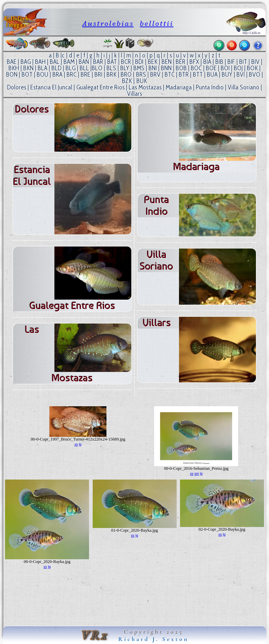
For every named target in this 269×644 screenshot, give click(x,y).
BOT (27, 74)
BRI (98, 74)
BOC (196, 68)
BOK (252, 68)
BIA (207, 62)
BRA (57, 74)
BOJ (238, 68)
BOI (225, 68)
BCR (126, 62)
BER (181, 62)
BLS (111, 68)
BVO (255, 74)
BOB (181, 68)
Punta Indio (210, 87)
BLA (42, 68)
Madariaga (179, 87)
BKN (28, 68)
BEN (167, 62)
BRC (72, 74)
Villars (134, 94)
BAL (55, 62)
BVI (241, 74)
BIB (219, 62)
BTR (184, 74)
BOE (211, 68)
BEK (153, 62)
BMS (139, 68)
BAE (12, 62)
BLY (125, 68)
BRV (155, 74)
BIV (255, 62)
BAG (26, 62)
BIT (243, 62)
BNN (166, 68)
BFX (194, 62)
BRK (111, 74)
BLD (56, 68)
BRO (126, 74)
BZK (127, 81)
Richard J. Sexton (153, 639)
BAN (84, 62)
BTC (170, 74)
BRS (141, 74)
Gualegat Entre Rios (100, 87)
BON (12, 74)
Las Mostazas (145, 87)
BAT (112, 62)
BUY (227, 74)
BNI (153, 68)
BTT (198, 74)
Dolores (17, 87)
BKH (14, 68)
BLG (71, 68)
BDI (139, 62)
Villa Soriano (243, 87)
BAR (98, 62)
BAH (40, 62)
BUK (142, 81)
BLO (97, 68)
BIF (231, 62)
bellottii (157, 23)
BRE (85, 74)
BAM (69, 62)
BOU (42, 74)
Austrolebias (108, 23)
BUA (212, 74)
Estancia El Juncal (51, 87)
